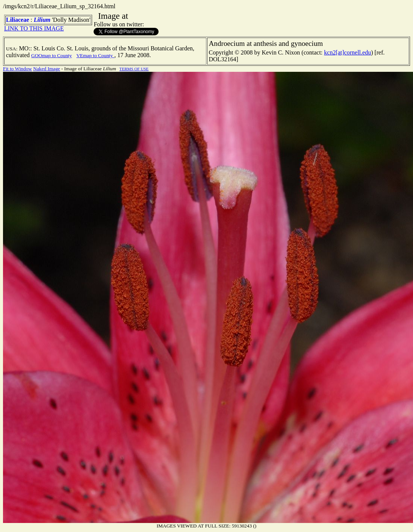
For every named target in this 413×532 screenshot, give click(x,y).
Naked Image (46, 69)
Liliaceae (17, 20)
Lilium (42, 20)
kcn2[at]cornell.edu (347, 52)
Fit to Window (17, 69)
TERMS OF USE (134, 69)
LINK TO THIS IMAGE (34, 28)
